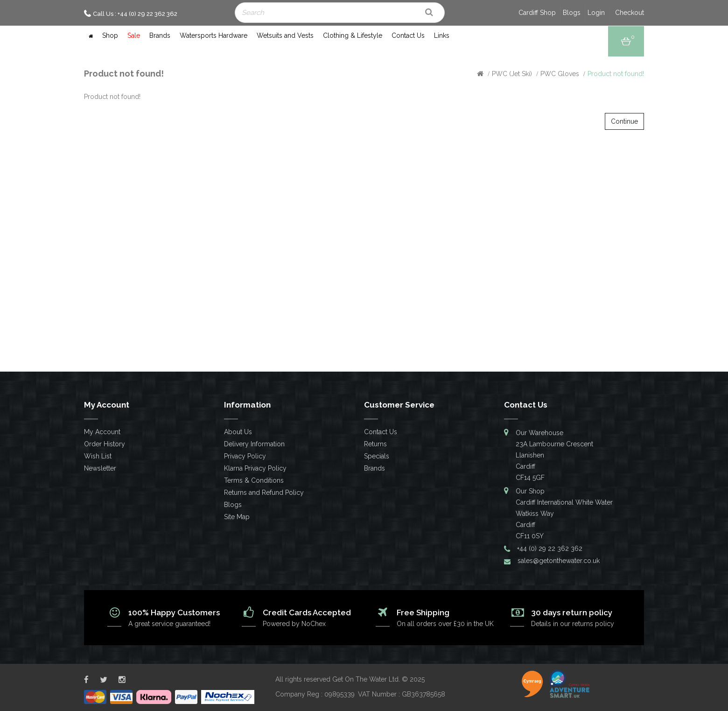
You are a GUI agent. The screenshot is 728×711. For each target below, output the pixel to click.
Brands (160, 35)
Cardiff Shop (537, 13)
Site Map (237, 517)
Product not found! (616, 74)
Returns (375, 444)
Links (442, 35)
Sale (134, 35)
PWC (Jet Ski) (512, 74)
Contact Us (408, 35)
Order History (105, 444)
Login (596, 13)
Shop (110, 35)
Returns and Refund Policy (264, 493)
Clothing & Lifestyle (353, 35)
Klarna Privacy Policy (255, 468)
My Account (102, 432)
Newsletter (100, 468)
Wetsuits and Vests (285, 35)
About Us (238, 432)
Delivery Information (254, 444)
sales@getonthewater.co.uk (559, 561)
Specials (377, 456)
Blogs (572, 13)
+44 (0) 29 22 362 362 (550, 549)
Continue (624, 121)
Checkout (630, 13)
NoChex (314, 624)
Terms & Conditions (254, 480)
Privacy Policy (245, 456)
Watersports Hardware (213, 35)
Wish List (98, 456)
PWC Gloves (560, 74)
